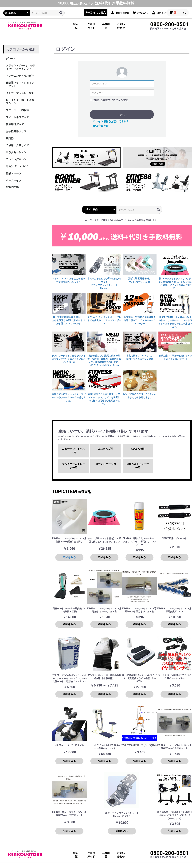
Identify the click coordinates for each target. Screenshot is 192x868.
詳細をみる (69, 557)
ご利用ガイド (91, 26)
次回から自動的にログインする (110, 100)
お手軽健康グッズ (16, 131)
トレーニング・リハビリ (20, 76)
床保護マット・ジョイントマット (20, 84)
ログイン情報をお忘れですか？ (111, 121)
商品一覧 (76, 26)
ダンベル (11, 58)
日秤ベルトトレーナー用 (138, 466)
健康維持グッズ (15, 124)
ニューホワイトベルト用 (74, 451)
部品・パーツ (14, 173)
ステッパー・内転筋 (17, 110)
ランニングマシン (16, 159)
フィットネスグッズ (17, 117)
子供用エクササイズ (17, 145)
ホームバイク (14, 180)
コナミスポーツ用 (106, 464)
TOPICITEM (13, 187)
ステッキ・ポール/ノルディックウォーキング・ (20, 67)
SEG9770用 (138, 449)
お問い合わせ (121, 26)
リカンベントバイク (17, 166)
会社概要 (106, 26)
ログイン (122, 115)
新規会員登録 (101, 126)
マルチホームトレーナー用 (74, 466)
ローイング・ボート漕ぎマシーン (20, 102)
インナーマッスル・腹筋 (20, 93)
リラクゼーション (16, 152)
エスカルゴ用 (106, 449)
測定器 (10, 138)
